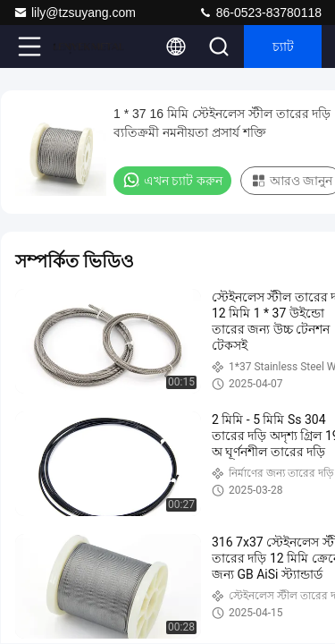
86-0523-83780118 (260, 13)
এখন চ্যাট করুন (172, 180)
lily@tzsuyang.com (75, 13)
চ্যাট (283, 47)
